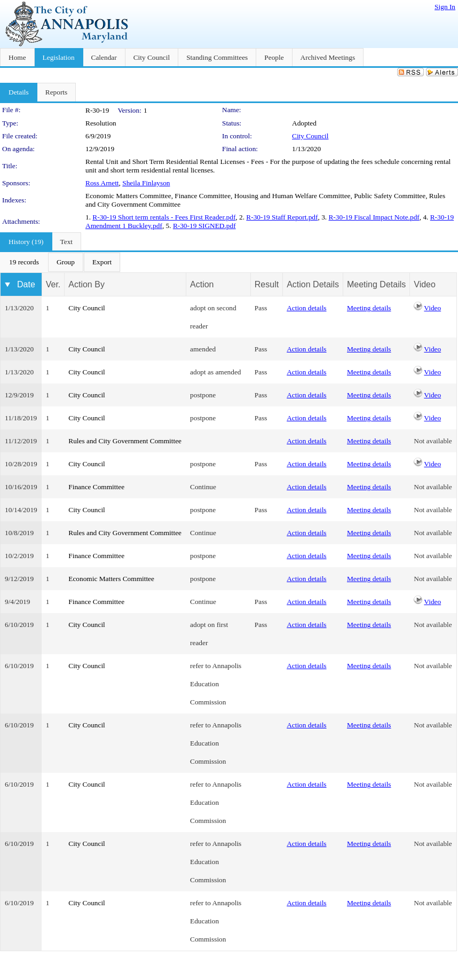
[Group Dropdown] (66, 262)
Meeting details (369, 308)
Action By (86, 284)
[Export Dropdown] (102, 262)
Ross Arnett (102, 183)
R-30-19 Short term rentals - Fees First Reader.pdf (164, 217)
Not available (433, 441)
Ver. (53, 284)
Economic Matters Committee (111, 579)
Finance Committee (96, 487)
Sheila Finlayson (146, 183)
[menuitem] (24, 262)
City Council (310, 136)
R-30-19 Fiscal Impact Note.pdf (374, 217)
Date (26, 284)
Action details (306, 308)
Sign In (445, 7)
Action (202, 284)
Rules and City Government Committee (125, 441)
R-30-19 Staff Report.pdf (282, 217)
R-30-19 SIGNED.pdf (204, 226)
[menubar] (60, 262)
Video (432, 308)
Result (267, 284)
